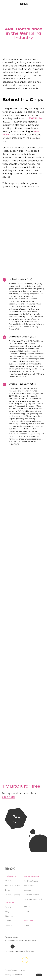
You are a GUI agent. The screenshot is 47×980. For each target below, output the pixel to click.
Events (8, 920)
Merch (27, 905)
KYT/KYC (8, 880)
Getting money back (33, 898)
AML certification (12, 884)
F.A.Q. (27, 924)
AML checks (29, 884)
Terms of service (11, 969)
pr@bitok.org (29, 950)
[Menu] (43, 7)
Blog (7, 910)
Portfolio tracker (31, 880)
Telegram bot (30, 889)
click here (8, 797)
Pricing (8, 906)
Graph (7, 889)
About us (9, 915)
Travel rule (9, 893)
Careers (8, 924)
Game (27, 910)
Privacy (22, 969)
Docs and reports (32, 893)
